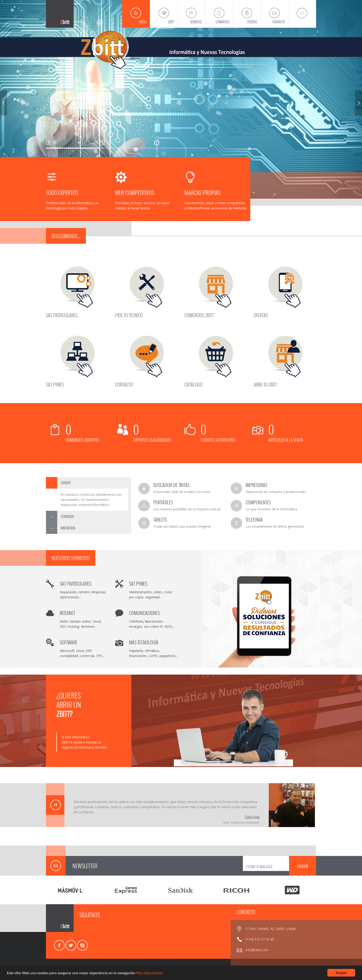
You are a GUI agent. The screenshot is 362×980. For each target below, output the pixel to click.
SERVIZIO (66, 483)
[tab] (89, 483)
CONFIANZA (67, 516)
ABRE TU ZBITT (265, 384)
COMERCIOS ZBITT (199, 315)
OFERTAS (261, 315)
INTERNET (67, 613)
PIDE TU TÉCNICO (129, 315)
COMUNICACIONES (144, 613)
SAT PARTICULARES (62, 315)
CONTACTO (124, 384)
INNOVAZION (68, 528)
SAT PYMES (55, 384)
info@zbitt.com (257, 950)
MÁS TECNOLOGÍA (144, 642)
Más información (149, 973)
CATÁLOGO (193, 384)
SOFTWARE (69, 642)
